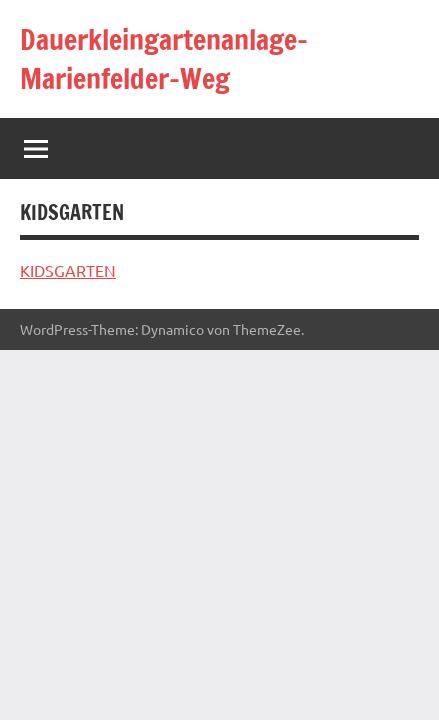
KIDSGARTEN (68, 270)
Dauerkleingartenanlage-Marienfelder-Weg (164, 59)
